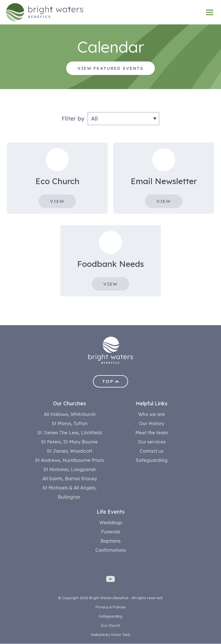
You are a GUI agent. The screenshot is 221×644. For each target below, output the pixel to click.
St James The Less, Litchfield (70, 433)
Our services (152, 442)
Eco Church (110, 626)
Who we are (152, 414)
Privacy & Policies (111, 607)
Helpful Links (152, 404)
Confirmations (111, 550)
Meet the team (152, 433)
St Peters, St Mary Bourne (69, 442)
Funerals (111, 532)
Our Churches (69, 404)
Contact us (152, 451)
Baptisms (110, 541)
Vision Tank (121, 635)
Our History (152, 424)
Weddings (111, 523)
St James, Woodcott (70, 451)
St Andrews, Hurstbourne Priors (69, 460)
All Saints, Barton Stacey (70, 479)
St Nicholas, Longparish (70, 470)
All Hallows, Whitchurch (70, 414)
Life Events (111, 512)
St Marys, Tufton (70, 424)
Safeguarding (152, 460)
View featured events (111, 68)
